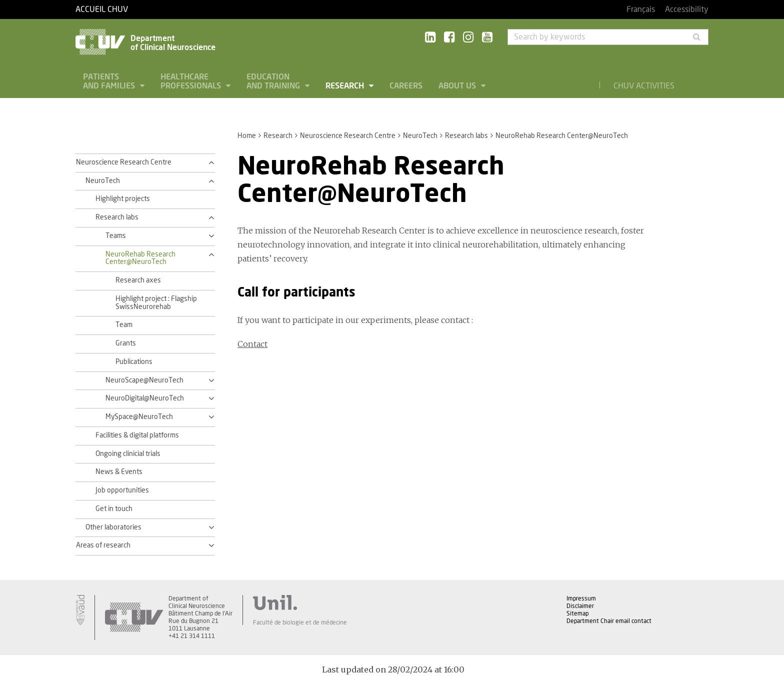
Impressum (581, 598)
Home (247, 136)
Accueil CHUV (102, 9)
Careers (406, 86)
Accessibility (687, 9)
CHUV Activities (644, 86)
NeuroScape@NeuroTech (144, 380)
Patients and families (110, 81)
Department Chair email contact (609, 621)
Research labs (466, 136)
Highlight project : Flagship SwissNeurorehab (156, 303)
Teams (116, 236)
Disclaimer (580, 606)
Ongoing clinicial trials (128, 454)
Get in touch (114, 509)
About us (458, 86)
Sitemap (577, 613)
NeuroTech (420, 136)
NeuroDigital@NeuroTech (145, 398)
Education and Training (274, 81)
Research (346, 86)
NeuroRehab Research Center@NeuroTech (140, 258)
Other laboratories (113, 527)
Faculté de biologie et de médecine (300, 622)
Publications (134, 362)
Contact (252, 344)
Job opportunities (122, 490)
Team (124, 325)
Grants (126, 343)
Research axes (138, 280)
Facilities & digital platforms (137, 435)
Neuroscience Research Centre (348, 136)
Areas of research (103, 545)
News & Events (119, 472)
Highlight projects (123, 199)
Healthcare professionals (192, 81)
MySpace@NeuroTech (139, 417)
